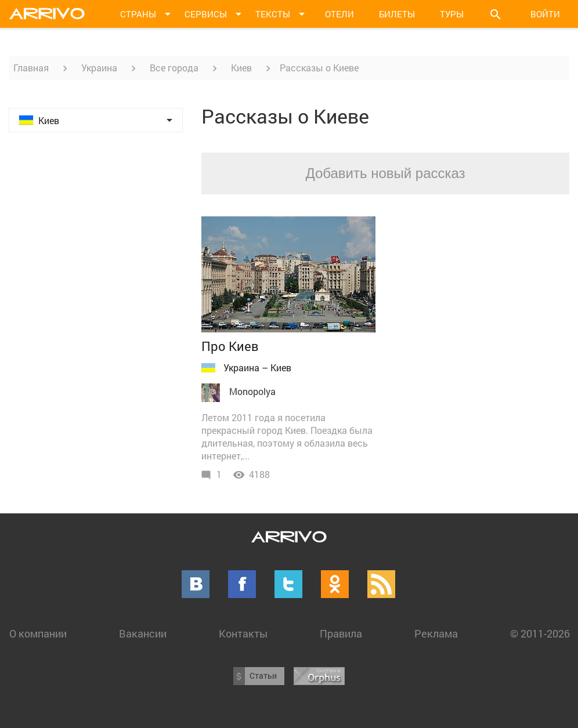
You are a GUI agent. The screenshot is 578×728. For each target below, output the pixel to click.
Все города (174, 68)
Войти (545, 14)
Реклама (436, 633)
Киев (241, 68)
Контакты (243, 633)
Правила (341, 633)
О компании (38, 633)
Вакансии (143, 633)
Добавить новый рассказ (385, 173)
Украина (99, 68)
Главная (31, 68)
